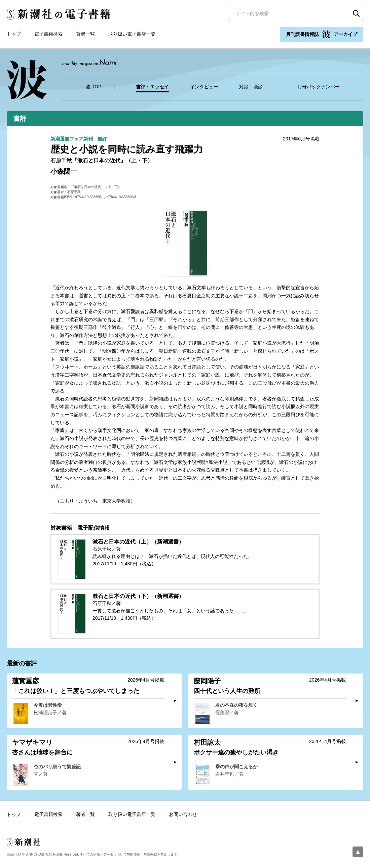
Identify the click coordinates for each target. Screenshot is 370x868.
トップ (14, 34)
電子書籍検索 (48, 34)
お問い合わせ (183, 814)
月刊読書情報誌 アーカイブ (322, 34)
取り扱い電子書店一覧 (132, 34)
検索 (356, 13)
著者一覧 (85, 34)
